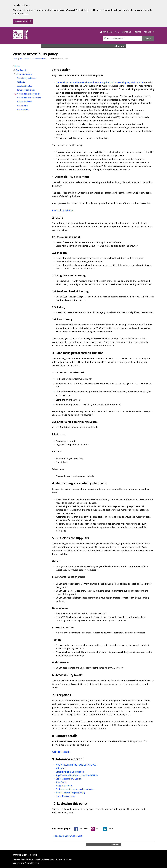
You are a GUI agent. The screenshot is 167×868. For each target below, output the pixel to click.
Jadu (37, 863)
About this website (39, 59)
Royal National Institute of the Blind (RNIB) (77, 775)
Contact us (127, 32)
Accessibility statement (63, 210)
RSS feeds (25, 82)
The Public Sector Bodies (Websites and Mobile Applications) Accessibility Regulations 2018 (100, 82)
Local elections (21, 21)
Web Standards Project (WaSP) (70, 793)
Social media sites (29, 86)
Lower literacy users (65, 796)
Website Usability (64, 786)
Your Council (25, 59)
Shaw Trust (61, 782)
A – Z (117, 32)
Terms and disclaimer (30, 90)
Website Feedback (50, 860)
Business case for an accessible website (74, 789)
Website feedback (61, 752)
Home (15, 59)
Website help (27, 106)
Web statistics (27, 110)
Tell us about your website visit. (67, 836)
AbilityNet (60, 768)
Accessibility (149, 32)
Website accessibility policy (32, 94)
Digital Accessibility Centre (68, 779)
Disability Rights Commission (70, 772)
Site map (137, 32)
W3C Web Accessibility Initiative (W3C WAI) (76, 765)
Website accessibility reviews (32, 98)
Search (148, 38)
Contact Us (37, 860)
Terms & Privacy (65, 860)
